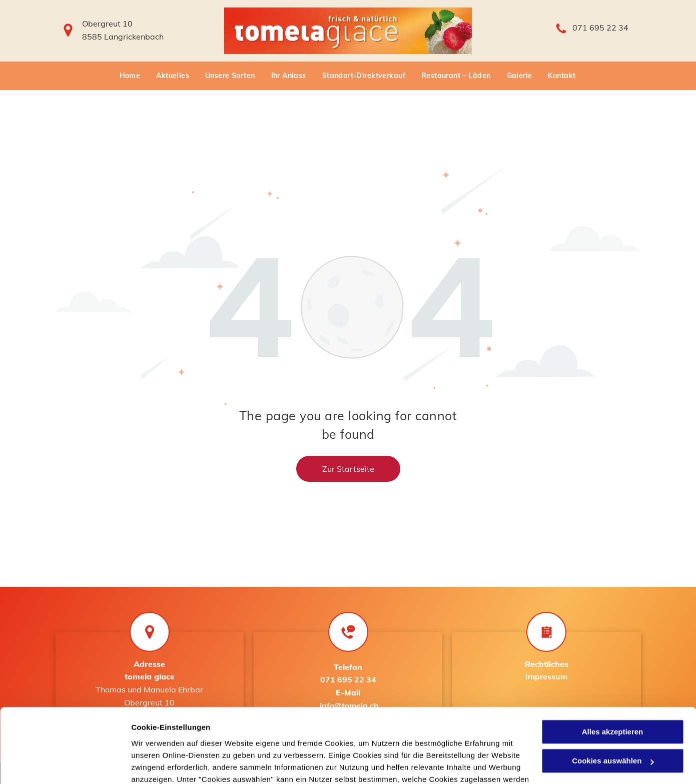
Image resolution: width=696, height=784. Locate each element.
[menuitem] (131, 76)
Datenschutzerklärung (246, 737)
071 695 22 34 (600, 28)
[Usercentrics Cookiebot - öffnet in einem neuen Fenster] (65, 764)
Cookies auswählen (166, 764)
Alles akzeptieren (613, 665)
